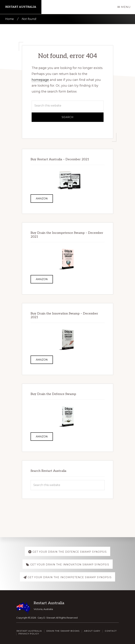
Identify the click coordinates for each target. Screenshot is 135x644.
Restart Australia (21, 7)
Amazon (42, 199)
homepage (40, 80)
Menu (126, 7)
